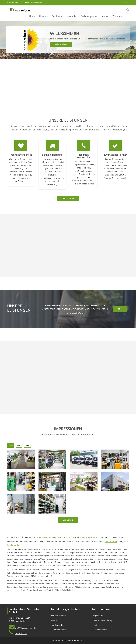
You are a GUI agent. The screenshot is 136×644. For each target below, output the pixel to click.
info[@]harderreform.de (25, 628)
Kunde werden (14, 545)
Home (32, 16)
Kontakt (105, 16)
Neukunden (72, 16)
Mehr (120, 309)
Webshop (117, 16)
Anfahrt (54, 620)
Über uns (44, 16)
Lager (27, 445)
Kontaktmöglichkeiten (90, 537)
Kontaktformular (58, 616)
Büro (19, 445)
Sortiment (57, 16)
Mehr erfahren (61, 44)
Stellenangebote (89, 16)
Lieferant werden (59, 630)
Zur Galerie (68, 520)
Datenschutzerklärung (103, 620)
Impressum (98, 616)
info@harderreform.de (32, 3)
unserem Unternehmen (46, 537)
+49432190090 (14, 3)
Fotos (11, 445)
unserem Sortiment (66, 537)
